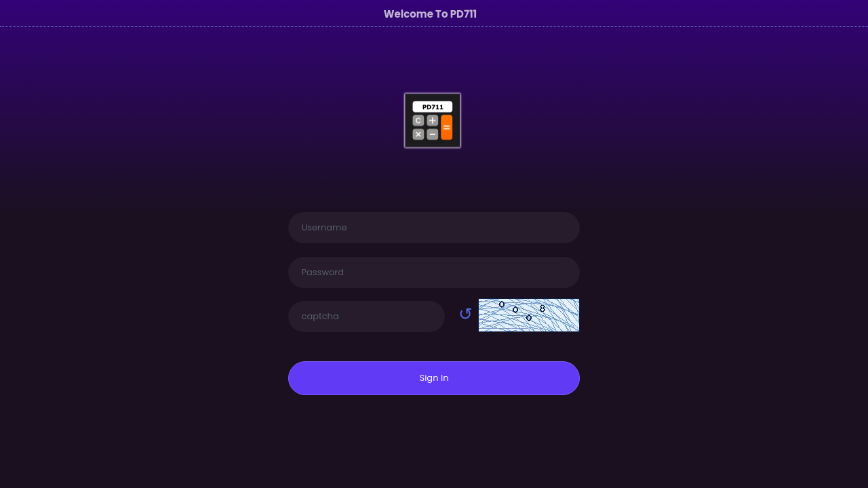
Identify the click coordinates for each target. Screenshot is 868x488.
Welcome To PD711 (431, 14)
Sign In (434, 378)
